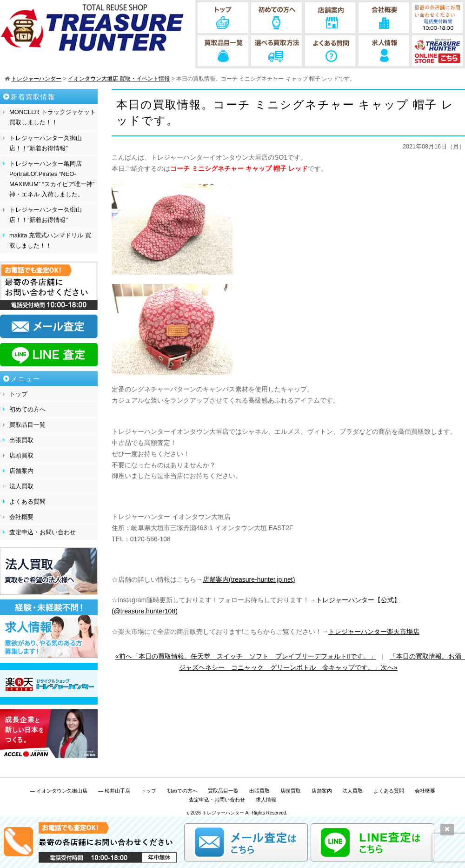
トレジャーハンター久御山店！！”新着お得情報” (46, 143)
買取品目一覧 (27, 425)
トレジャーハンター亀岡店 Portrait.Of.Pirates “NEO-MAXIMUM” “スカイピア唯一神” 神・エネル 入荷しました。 (52, 179)
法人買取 (21, 486)
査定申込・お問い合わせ (43, 532)
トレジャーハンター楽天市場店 (374, 632)
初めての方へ (27, 409)
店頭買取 (21, 455)
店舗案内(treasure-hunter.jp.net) (249, 579)
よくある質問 (27, 501)
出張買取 (21, 440)
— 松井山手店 (114, 791)
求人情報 (266, 800)
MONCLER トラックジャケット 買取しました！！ (53, 117)
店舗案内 (21, 471)
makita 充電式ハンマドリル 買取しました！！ (50, 240)
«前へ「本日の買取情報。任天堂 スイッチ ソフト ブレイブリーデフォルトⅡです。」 (246, 656)
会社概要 (21, 517)
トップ (18, 394)
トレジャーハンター (223, 813)
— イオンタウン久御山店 (59, 791)
